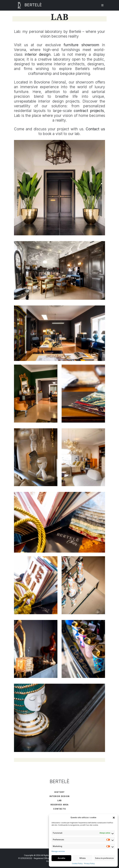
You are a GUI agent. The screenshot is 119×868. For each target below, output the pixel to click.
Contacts (60, 809)
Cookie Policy (77, 863)
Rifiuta (83, 858)
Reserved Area (60, 805)
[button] (114, 818)
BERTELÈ (28, 5)
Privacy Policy (89, 863)
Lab (59, 800)
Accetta (61, 858)
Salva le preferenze (104, 858)
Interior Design (59, 796)
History (59, 792)
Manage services (58, 851)
